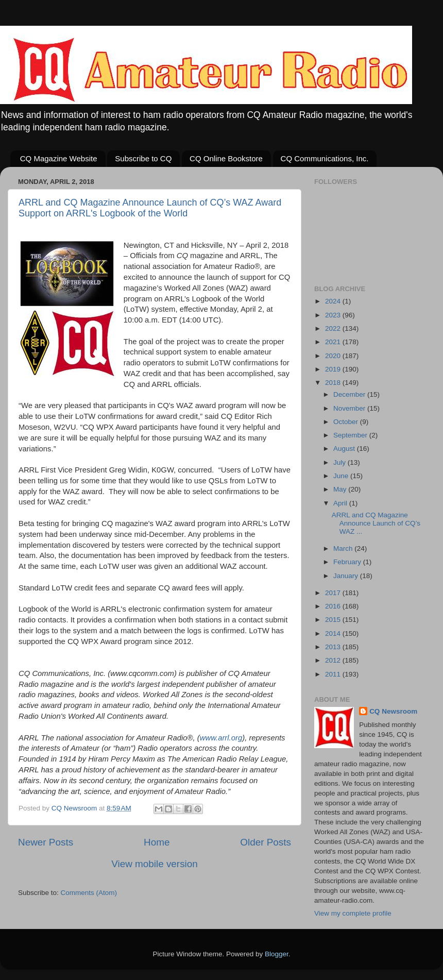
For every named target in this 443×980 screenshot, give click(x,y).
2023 (334, 315)
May (341, 489)
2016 (334, 606)
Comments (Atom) (89, 893)
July (340, 462)
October (347, 422)
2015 (334, 620)
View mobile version (155, 864)
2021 (334, 342)
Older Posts (266, 842)
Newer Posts (46, 842)
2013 (334, 647)
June (342, 476)
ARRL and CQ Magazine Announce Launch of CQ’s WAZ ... (376, 523)
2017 (334, 593)
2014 (334, 633)
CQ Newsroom (393, 711)
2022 (334, 328)
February (348, 562)
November (350, 408)
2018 (334, 383)
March (344, 548)
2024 (334, 301)
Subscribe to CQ (143, 158)
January (347, 576)
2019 (334, 369)
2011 (334, 674)
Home (157, 842)
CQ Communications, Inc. (325, 158)
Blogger (277, 954)
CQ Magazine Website (59, 158)
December (350, 394)
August (345, 449)
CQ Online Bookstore (226, 158)
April (341, 503)
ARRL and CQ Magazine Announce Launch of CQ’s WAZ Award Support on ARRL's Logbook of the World (150, 208)
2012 (334, 660)
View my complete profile (353, 913)
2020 (334, 356)
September (351, 435)
